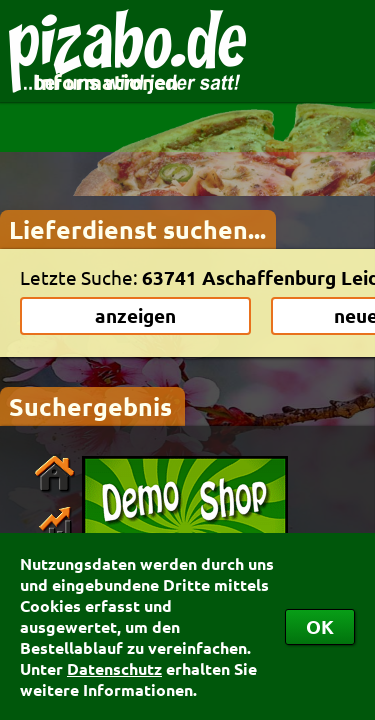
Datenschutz (114, 668)
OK (320, 626)
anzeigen (135, 315)
